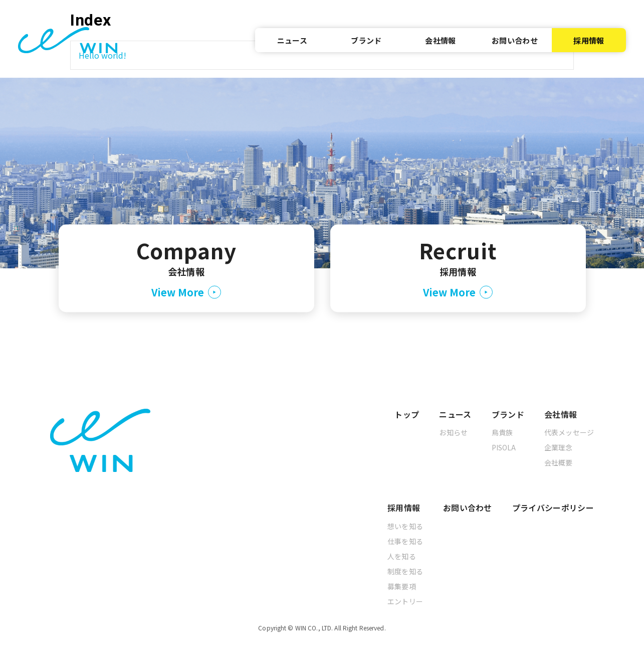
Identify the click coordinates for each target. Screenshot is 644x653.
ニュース (292, 40)
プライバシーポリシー (553, 508)
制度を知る (405, 571)
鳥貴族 (502, 432)
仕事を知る (405, 541)
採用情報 (589, 40)
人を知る (402, 556)
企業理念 (559, 447)
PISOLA (504, 447)
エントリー (405, 601)
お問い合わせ (515, 40)
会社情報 (440, 40)
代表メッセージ (569, 432)
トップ (407, 414)
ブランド (366, 40)
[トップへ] (68, 40)
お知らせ (453, 432)
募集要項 (402, 586)
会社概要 (559, 462)
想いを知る (405, 526)
